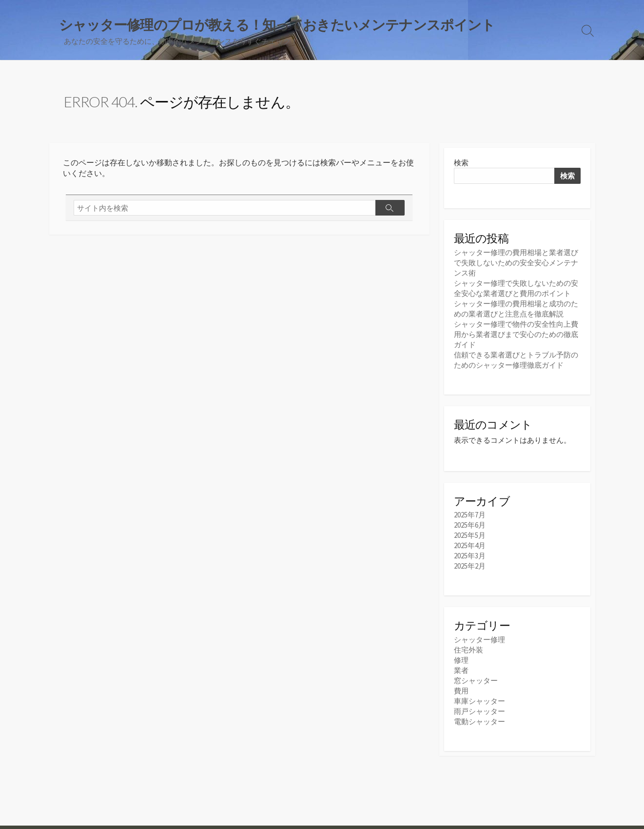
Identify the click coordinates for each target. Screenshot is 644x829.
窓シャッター (476, 681)
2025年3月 (470, 556)
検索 (461, 163)
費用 (461, 691)
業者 (461, 670)
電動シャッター (479, 721)
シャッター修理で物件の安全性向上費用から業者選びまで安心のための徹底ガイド (516, 334)
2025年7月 (470, 515)
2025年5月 (470, 535)
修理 (461, 660)
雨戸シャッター (479, 711)
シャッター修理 (479, 640)
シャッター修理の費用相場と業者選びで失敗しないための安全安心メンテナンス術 (516, 263)
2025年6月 (470, 525)
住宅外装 (468, 650)
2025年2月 (470, 566)
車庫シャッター (479, 701)
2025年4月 (470, 545)
